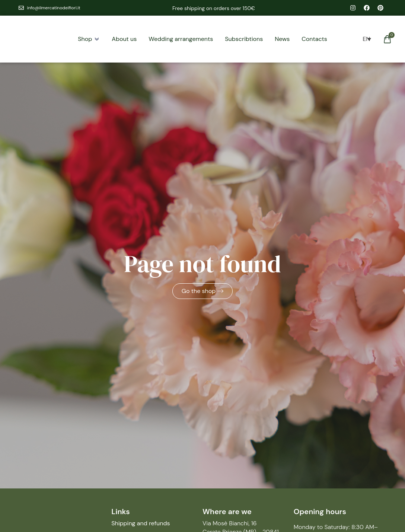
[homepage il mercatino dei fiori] (34, 39)
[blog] (282, 39)
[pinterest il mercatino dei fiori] (380, 8)
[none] (366, 39)
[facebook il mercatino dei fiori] (367, 8)
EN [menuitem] (366, 39)
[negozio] (85, 39)
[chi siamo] (124, 39)
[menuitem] (367, 39)
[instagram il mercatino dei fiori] (353, 8)
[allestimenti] (181, 39)
